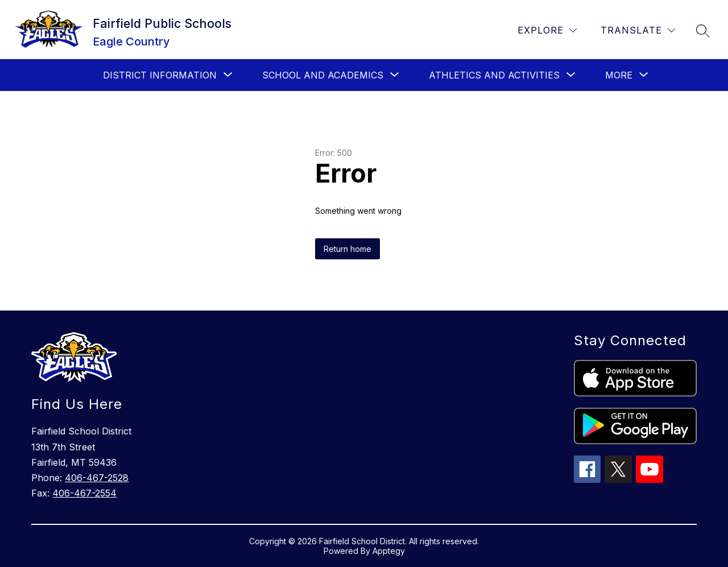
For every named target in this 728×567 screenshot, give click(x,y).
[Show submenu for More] (619, 75)
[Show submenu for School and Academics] (323, 75)
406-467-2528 (97, 478)
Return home (348, 249)
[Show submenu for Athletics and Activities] (494, 75)
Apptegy (389, 551)
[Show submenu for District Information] (160, 75)
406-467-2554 (84, 493)
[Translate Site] (638, 30)
